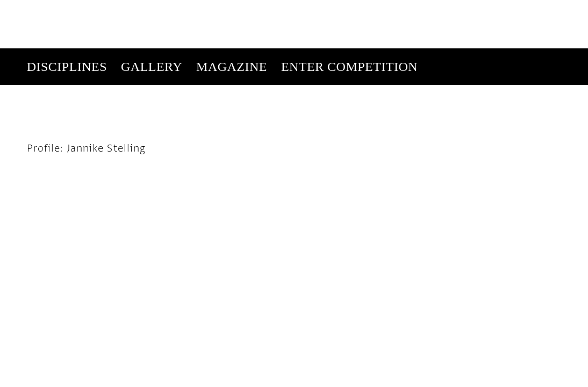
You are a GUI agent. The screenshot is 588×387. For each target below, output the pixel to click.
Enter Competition (349, 18)
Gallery (152, 18)
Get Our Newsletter (470, 55)
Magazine (232, 18)
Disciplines (67, 18)
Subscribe (403, 55)
